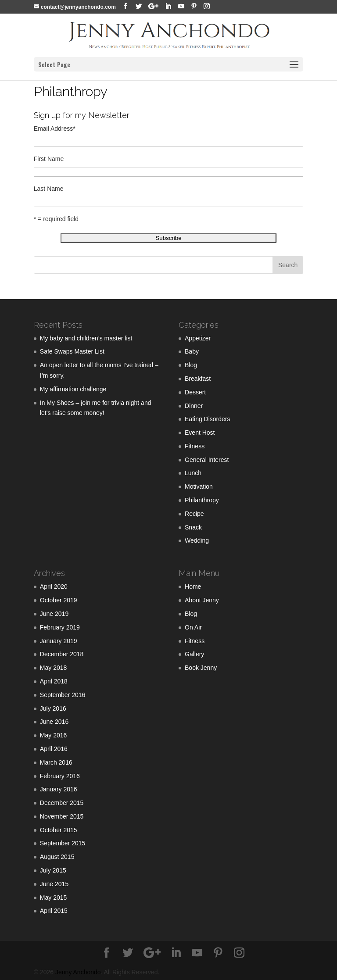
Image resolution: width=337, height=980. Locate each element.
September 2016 (63, 695)
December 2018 (62, 654)
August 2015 (57, 857)
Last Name (49, 189)
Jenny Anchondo (78, 972)
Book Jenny (201, 668)
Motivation (199, 486)
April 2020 (54, 587)
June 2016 (54, 722)
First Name (49, 159)
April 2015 (54, 911)
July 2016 (53, 708)
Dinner (194, 406)
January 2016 (59, 789)
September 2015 (63, 843)
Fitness (195, 446)
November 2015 (62, 816)
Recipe (194, 514)
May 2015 (53, 898)
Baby (192, 351)
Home (193, 587)
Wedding (197, 540)
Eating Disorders (208, 419)
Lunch (193, 473)
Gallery (194, 654)
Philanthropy (202, 500)
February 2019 (60, 627)
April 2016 (54, 749)
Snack (193, 527)
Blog (191, 365)
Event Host (200, 433)
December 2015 (62, 803)
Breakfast (198, 379)
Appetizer (198, 338)
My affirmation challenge (73, 389)
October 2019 (59, 600)
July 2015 (53, 870)
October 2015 (59, 830)
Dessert (195, 392)
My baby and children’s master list (86, 338)
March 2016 (56, 762)
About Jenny (202, 600)
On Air (193, 627)
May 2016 (53, 735)
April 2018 (54, 681)
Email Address (55, 129)
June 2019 (54, 614)
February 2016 (60, 776)
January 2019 (59, 641)
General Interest (207, 460)
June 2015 (54, 884)
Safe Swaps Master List (72, 351)
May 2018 (53, 668)
